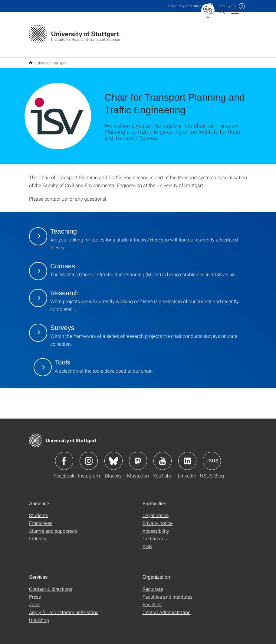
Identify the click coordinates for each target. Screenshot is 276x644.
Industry (38, 534)
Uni (186, 6)
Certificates (155, 534)
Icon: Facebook (64, 457)
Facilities (152, 600)
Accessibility (156, 527)
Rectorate (153, 585)
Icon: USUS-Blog (212, 457)
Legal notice (156, 511)
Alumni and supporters (53, 527)
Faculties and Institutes (168, 593)
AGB (147, 542)
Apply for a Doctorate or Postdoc (64, 608)
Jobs (34, 600)
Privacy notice (158, 519)
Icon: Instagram (89, 457)
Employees (41, 519)
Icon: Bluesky (113, 457)
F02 (227, 6)
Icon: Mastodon (138, 457)
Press (35, 593)
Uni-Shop (39, 616)
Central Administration (167, 608)
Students (39, 511)
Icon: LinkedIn (187, 457)
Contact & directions (51, 585)
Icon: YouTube (163, 457)
